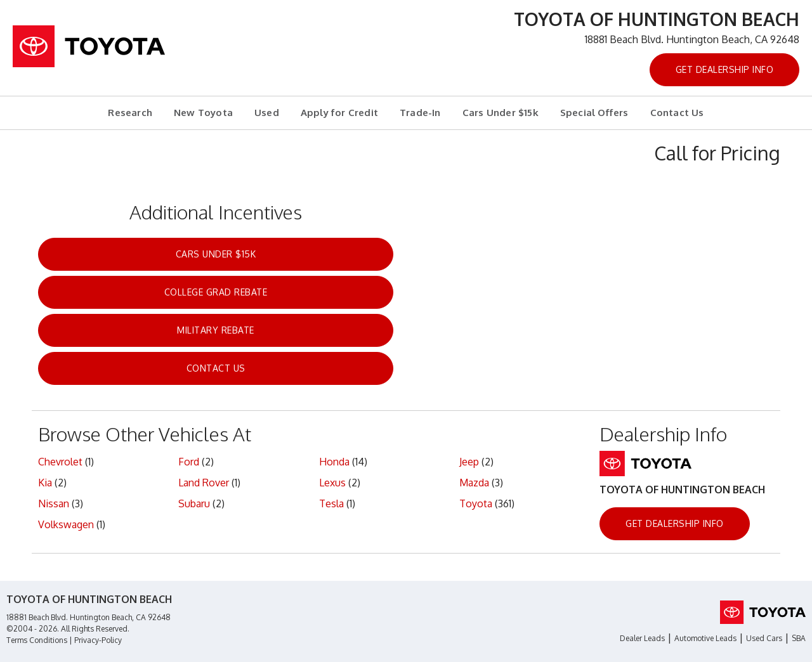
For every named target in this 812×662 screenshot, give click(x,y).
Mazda (474, 483)
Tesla (331, 503)
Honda (334, 462)
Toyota (476, 503)
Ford (189, 462)
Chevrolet (60, 462)
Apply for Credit (339, 113)
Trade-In (420, 113)
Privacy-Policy (98, 640)
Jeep (469, 462)
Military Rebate (216, 330)
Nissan (54, 503)
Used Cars (764, 638)
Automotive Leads (705, 638)
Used (267, 113)
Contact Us (677, 113)
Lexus (332, 483)
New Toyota (203, 113)
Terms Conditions (37, 640)
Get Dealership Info (725, 69)
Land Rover (204, 483)
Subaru (194, 503)
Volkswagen (66, 524)
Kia (45, 483)
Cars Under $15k (501, 113)
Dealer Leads (642, 638)
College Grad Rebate (216, 292)
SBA (799, 638)
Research (130, 113)
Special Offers (594, 113)
